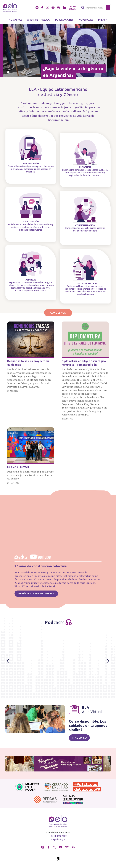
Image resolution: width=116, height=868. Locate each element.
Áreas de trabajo (39, 20)
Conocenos (58, 313)
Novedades (86, 20)
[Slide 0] (8, 72)
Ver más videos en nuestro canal (36, 594)
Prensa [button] (103, 20)
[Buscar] (94, 8)
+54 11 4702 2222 (58, 836)
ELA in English (73, 8)
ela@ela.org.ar (58, 839)
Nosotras (15, 20)
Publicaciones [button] (64, 20)
